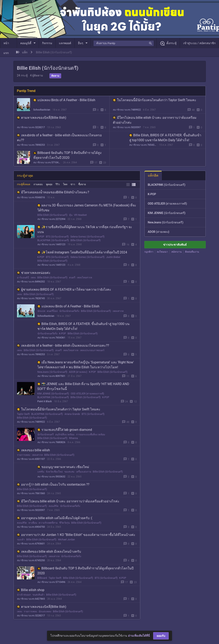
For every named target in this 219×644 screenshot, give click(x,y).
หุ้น (71, 215)
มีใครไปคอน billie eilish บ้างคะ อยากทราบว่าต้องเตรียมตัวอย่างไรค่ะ (68, 501)
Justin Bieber (113, 257)
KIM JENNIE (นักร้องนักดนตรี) (53, 394)
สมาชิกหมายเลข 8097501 (51, 376)
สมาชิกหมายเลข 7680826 (51, 442)
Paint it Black (45, 401)
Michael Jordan (66, 540)
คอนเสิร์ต (54, 506)
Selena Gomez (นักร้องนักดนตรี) (87, 237)
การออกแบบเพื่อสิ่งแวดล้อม (91, 435)
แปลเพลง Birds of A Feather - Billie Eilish (64, 100)
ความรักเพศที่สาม (48, 523)
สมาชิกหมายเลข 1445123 (51, 244)
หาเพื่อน (33, 523)
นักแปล (41, 311)
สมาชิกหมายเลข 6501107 (31, 459)
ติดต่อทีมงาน (192, 252)
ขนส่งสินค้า (39, 595)
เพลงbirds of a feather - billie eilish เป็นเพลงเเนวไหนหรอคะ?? (63, 346)
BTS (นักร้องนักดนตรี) (57, 237)
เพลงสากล (118, 311)
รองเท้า (21, 540)
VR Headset (80, 215)
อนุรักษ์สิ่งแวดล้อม (65, 435)
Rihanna (74, 438)
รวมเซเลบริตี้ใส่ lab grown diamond (65, 430)
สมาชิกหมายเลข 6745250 (31, 560)
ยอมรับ (161, 636)
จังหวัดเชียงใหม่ (54, 472)
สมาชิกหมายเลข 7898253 (31, 145)
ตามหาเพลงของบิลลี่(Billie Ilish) (42, 118)
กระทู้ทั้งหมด (24, 184)
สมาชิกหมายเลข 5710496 (47, 162)
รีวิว (58, 184)
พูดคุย (49, 184)
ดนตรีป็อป (52, 311)
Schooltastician (42, 110)
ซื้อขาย (82, 184)
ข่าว (73, 184)
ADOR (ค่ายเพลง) (78, 372)
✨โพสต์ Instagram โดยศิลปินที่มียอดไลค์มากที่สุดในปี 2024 (82, 252)
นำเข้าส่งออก (24, 595)
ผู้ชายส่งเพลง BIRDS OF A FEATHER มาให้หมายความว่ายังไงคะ (64, 290)
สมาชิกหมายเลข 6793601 (31, 544)
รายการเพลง (24, 455)
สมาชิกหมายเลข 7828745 (31, 298)
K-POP (41, 237)
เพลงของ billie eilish (33, 450)
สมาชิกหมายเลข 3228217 (31, 127)
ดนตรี (72, 278)
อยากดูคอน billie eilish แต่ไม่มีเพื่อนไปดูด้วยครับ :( (55, 518)
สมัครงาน (176, 252)
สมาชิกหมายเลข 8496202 (31, 282)
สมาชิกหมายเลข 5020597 (127, 127)
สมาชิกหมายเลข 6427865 (31, 599)
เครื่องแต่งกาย (84, 472)
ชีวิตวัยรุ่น (65, 523)
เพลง (33, 278)
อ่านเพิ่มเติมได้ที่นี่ (139, 636)
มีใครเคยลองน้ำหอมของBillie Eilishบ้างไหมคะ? (53, 192)
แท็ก (25, 52)
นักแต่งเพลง (45, 612)
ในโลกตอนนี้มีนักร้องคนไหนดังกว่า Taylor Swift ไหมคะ (155, 100)
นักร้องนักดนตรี (45, 435)
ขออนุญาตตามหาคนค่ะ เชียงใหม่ (63, 467)
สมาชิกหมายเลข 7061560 (31, 493)
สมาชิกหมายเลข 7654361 (143, 145)
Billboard (42, 578)
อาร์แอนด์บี (23, 278)
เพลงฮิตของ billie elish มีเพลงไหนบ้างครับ (49, 552)
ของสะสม (69, 472)
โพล (65, 184)
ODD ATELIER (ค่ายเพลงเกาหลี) (87, 394)
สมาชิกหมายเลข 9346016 (31, 197)
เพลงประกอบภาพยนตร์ (92, 350)
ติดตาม (55, 76)
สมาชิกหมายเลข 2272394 (51, 219)
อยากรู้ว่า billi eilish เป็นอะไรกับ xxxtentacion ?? (53, 484)
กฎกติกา (149, 252)
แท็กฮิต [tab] (153, 175)
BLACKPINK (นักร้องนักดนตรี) (53, 240)
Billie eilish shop (31, 590)
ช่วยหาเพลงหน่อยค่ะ (34, 273)
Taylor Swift (23, 414)
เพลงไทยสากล (84, 278)
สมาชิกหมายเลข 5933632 (51, 477)
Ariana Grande (72, 414)
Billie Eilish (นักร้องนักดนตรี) (52, 215)
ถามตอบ (38, 184)
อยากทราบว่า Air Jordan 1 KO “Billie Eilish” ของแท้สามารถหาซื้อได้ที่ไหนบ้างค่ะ (76, 535)
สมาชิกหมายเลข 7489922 (127, 110)
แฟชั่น (41, 472)
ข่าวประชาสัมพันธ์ (175, 245)
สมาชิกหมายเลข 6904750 (31, 527)
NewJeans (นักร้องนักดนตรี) (52, 372)
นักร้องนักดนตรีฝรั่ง (69, 311)
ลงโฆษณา (162, 252)
